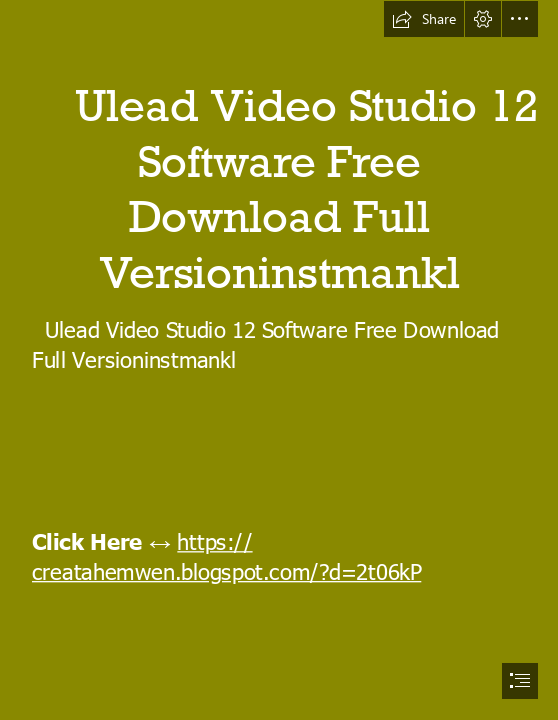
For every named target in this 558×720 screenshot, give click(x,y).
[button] (424, 19)
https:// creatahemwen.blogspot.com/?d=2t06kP (226, 556)
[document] (279, 360)
